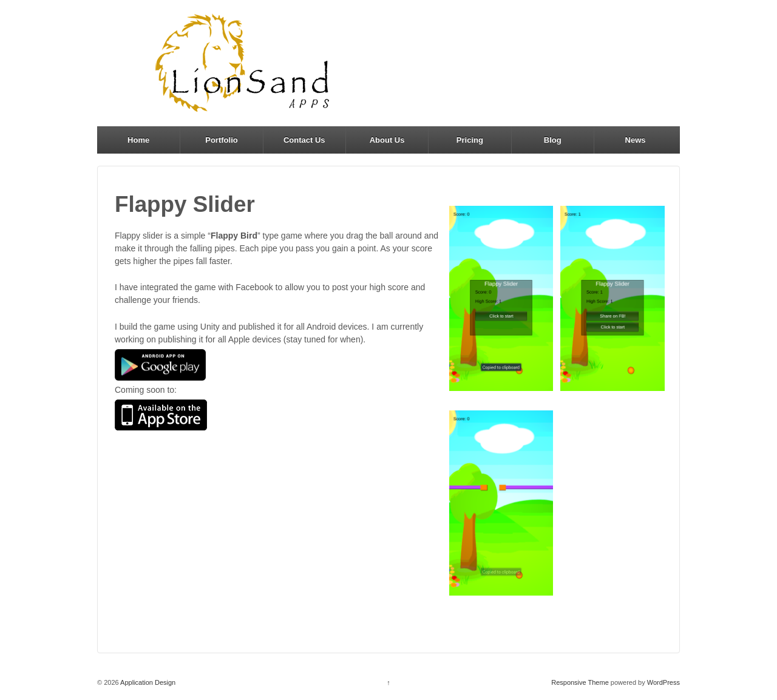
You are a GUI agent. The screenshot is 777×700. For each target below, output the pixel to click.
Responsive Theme (580, 682)
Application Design (148, 682)
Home (138, 140)
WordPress (663, 682)
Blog (553, 140)
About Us (387, 140)
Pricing (470, 140)
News (636, 140)
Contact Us (304, 140)
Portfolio (221, 140)
